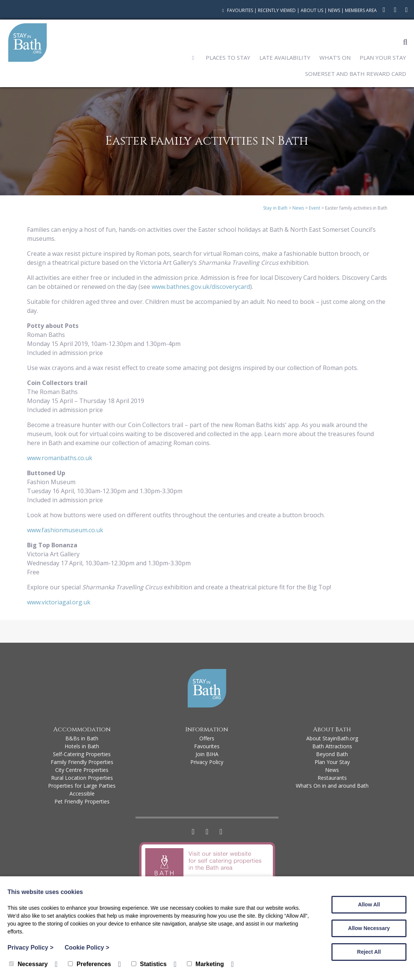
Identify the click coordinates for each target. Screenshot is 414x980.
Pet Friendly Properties (82, 801)
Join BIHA (207, 754)
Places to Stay (228, 57)
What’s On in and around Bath (332, 786)
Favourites (237, 10)
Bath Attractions (332, 746)
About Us (312, 10)
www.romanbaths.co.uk (60, 458)
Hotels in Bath (82, 746)
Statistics (149, 964)
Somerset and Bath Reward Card (356, 74)
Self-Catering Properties (82, 754)
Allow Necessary (369, 928)
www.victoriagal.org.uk (59, 602)
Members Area (361, 10)
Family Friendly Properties (82, 762)
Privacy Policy (207, 762)
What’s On (335, 57)
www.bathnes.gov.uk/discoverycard (201, 287)
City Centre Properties (82, 770)
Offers (207, 738)
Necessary (28, 964)
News (334, 10)
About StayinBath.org (332, 738)
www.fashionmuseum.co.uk (65, 530)
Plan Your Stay (383, 57)
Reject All (369, 952)
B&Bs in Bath (82, 738)
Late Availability (285, 57)
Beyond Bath (332, 754)
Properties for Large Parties (82, 786)
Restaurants (332, 778)
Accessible (82, 794)
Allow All (369, 904)
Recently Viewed (277, 10)
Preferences (90, 964)
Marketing (205, 964)
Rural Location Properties (82, 778)
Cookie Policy (87, 948)
